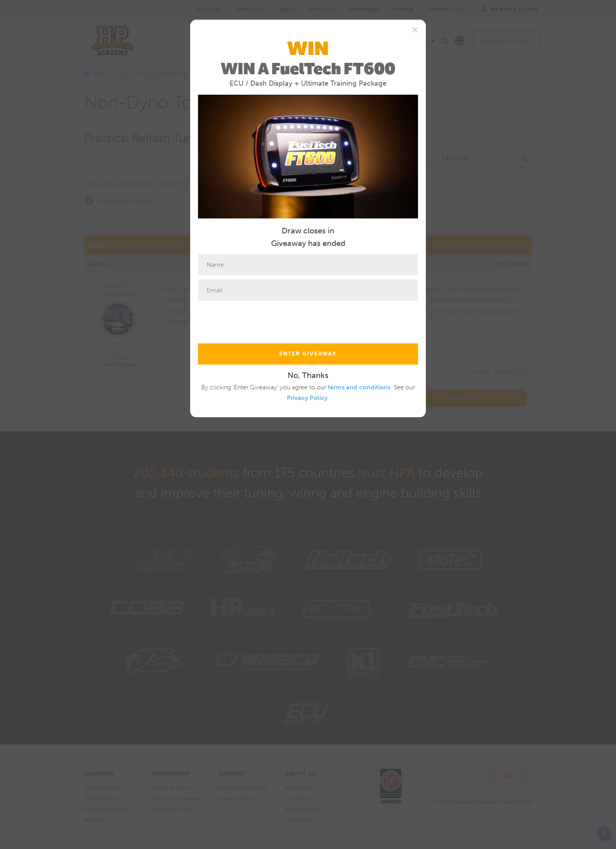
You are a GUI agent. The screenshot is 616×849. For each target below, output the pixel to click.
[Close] (415, 29)
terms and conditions (359, 387)
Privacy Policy (307, 398)
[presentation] (258, 320)
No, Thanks (308, 375)
